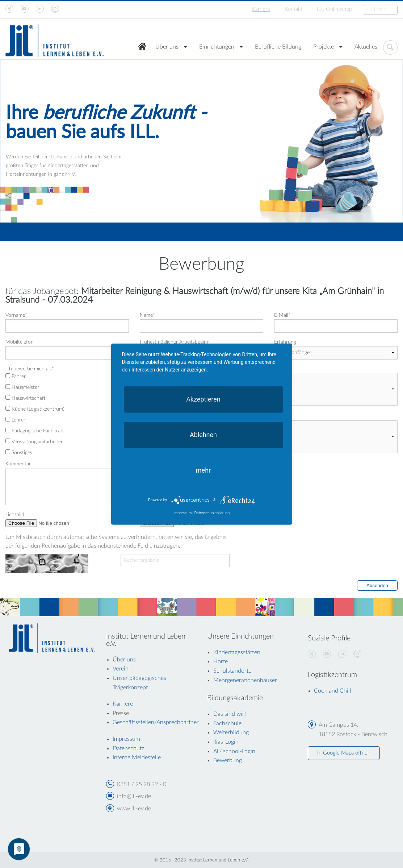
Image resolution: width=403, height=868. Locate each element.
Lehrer (15, 420)
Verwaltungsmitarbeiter (34, 441)
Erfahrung (285, 342)
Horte (221, 661)
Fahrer (16, 376)
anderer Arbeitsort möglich (238, 369)
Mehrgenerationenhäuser (245, 680)
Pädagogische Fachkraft (35, 431)
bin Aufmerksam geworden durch (244, 416)
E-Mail (282, 315)
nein (303, 379)
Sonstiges (19, 452)
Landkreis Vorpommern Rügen (303, 399)
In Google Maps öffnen (344, 753)
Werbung (303, 433)
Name (147, 315)
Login (380, 10)
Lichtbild (15, 515)
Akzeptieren (203, 399)
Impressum (182, 513)
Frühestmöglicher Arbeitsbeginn (175, 342)
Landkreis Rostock (303, 393)
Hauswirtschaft (25, 398)
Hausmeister (22, 387)
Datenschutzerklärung (212, 513)
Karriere (261, 9)
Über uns (167, 47)
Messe (303, 447)
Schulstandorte (232, 671)
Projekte (324, 47)
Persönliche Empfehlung (303, 440)
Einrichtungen (217, 47)
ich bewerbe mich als (30, 369)
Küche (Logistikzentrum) (35, 409)
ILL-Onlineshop (334, 9)
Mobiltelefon (20, 342)
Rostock (303, 386)
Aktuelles (366, 47)
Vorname (16, 315)
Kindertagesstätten (237, 652)
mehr (203, 470)
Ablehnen (203, 434)
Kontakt (293, 9)
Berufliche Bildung (278, 47)
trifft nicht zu (303, 427)
